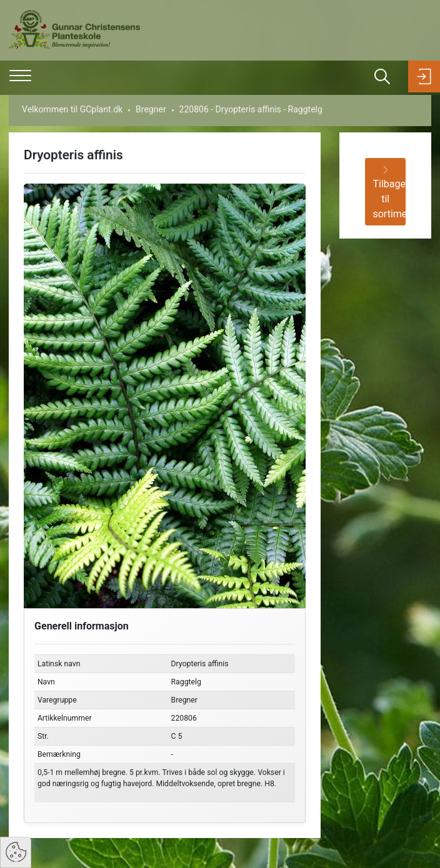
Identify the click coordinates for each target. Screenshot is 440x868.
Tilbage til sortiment (389, 193)
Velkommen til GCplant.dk (72, 109)
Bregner (151, 109)
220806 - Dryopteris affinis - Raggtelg (251, 109)
